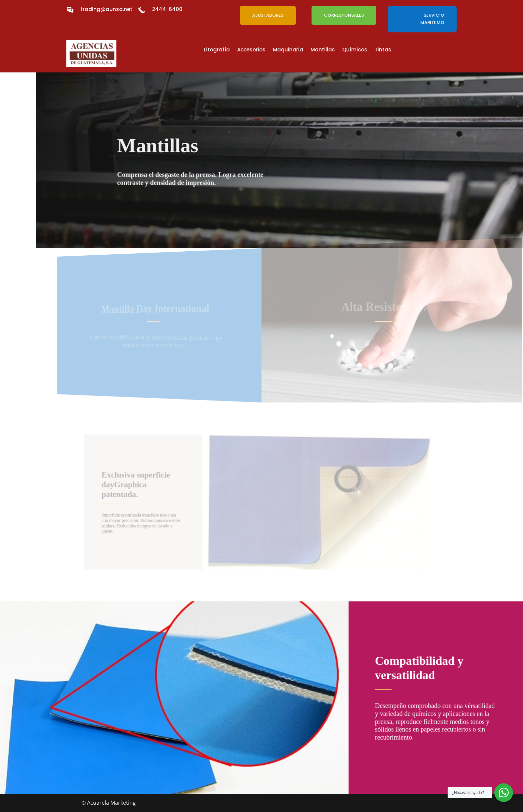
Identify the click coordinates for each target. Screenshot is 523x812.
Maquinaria (288, 50)
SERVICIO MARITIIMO (432, 19)
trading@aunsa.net (106, 9)
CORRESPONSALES (344, 15)
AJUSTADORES (268, 15)
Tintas (383, 50)
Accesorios (251, 50)
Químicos (355, 50)
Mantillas (323, 50)
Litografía (217, 50)
